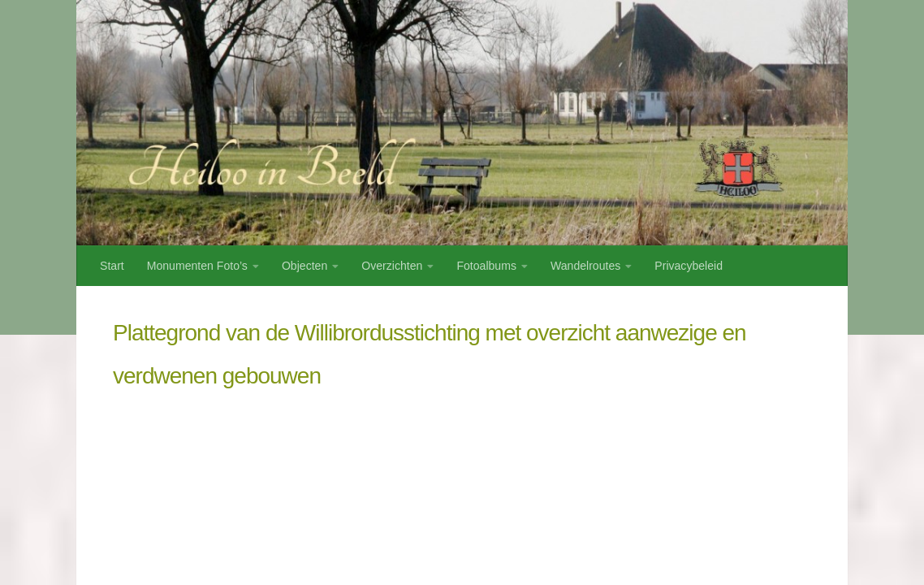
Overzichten (392, 266)
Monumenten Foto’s (197, 266)
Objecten (304, 266)
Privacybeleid (689, 266)
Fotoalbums (486, 266)
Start (112, 266)
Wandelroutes (585, 266)
